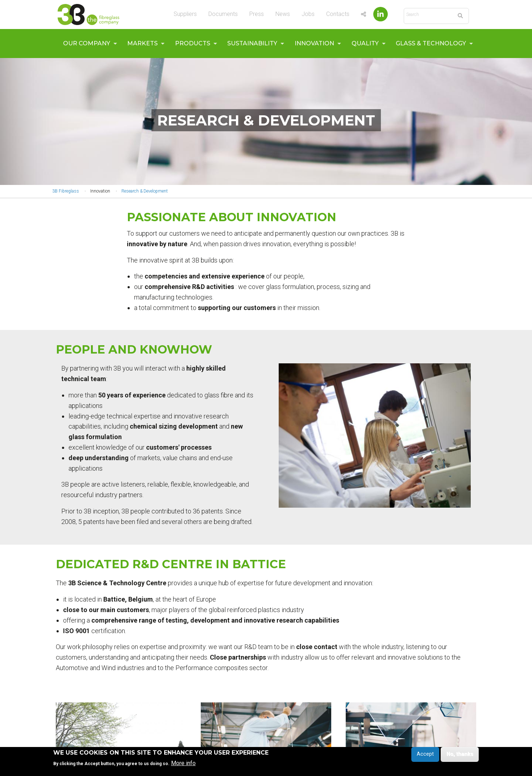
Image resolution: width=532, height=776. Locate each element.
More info (183, 765)
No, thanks (460, 756)
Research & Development (145, 191)
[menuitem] (88, 44)
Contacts (338, 14)
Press (257, 14)
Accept (425, 756)
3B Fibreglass (66, 191)
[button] (375, 436)
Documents (223, 14)
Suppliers (185, 14)
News (283, 14)
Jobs (308, 14)
